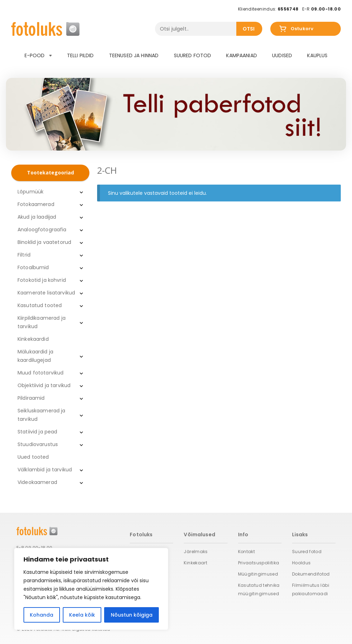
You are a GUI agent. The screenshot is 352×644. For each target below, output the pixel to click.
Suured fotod (193, 55)
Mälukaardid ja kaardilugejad (35, 356)
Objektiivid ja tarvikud (44, 385)
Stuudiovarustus (38, 444)
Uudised (282, 55)
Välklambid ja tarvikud (45, 470)
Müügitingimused (258, 574)
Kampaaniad (241, 55)
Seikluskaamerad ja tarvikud (42, 415)
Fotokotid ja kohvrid (42, 280)
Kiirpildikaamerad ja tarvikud (42, 322)
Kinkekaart (195, 563)
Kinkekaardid (33, 339)
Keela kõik (82, 615)
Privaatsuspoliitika (259, 563)
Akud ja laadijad (37, 217)
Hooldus (302, 563)
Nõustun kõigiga (132, 615)
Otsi (249, 29)
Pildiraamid (31, 398)
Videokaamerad (37, 482)
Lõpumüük (31, 192)
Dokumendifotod (311, 574)
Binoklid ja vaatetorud (44, 242)
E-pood (38, 55)
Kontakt (247, 552)
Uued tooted (33, 457)
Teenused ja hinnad (134, 55)
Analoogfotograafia (42, 230)
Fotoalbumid (33, 267)
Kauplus (317, 55)
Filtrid (24, 255)
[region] (91, 589)
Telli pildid (80, 55)
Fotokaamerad (36, 204)
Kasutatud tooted (40, 305)
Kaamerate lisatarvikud (46, 293)
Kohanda (42, 615)
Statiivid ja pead (37, 432)
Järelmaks (196, 552)
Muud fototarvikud (40, 373)
